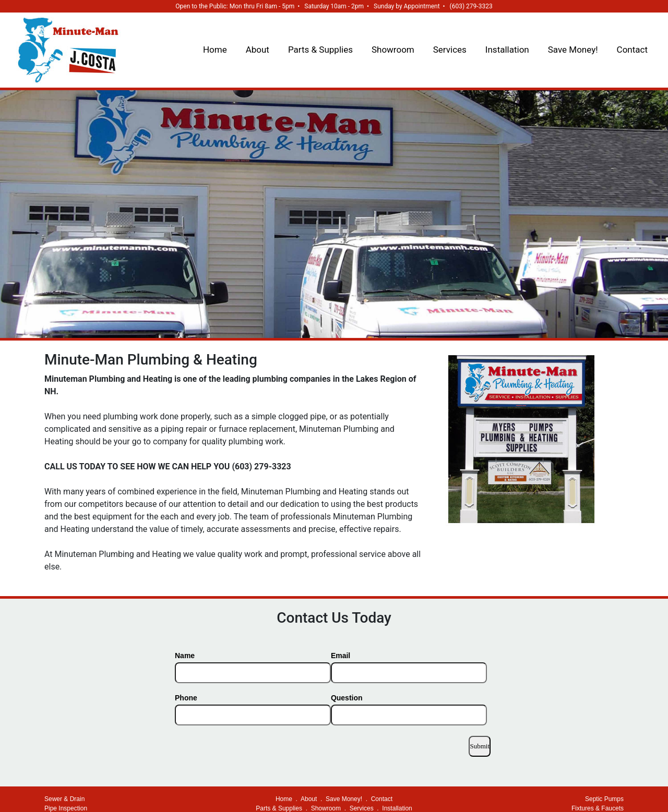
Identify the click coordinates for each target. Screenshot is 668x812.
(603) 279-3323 (471, 6)
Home (215, 50)
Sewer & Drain (64, 799)
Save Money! (573, 50)
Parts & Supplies (320, 50)
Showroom (393, 50)
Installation (507, 50)
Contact (632, 50)
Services (450, 50)
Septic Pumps (604, 799)
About (258, 50)
